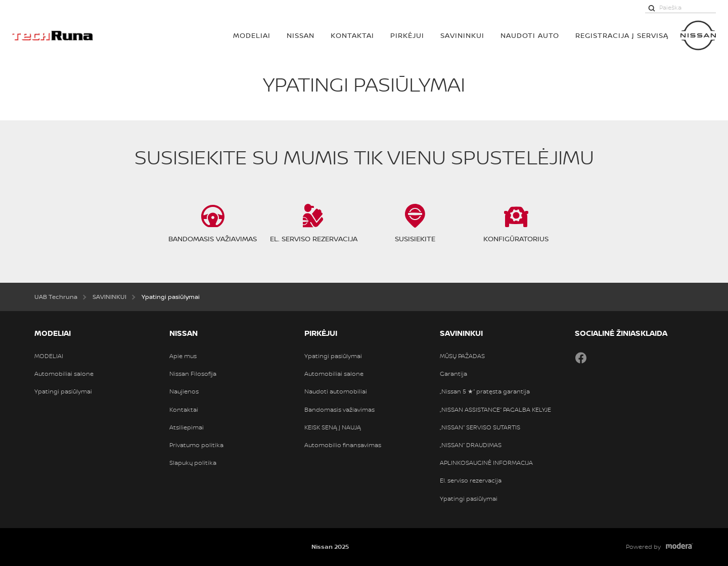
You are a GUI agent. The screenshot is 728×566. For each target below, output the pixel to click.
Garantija (453, 374)
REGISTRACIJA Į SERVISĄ (622, 35)
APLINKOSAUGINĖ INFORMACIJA (486, 463)
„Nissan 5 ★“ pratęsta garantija (485, 391)
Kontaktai (352, 35)
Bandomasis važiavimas (339, 410)
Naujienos (184, 391)
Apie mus (183, 356)
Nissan (301, 35)
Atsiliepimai (187, 427)
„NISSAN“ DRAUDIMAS (471, 445)
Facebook (581, 358)
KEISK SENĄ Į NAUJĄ (333, 427)
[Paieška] (652, 8)
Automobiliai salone (64, 374)
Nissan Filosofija (193, 374)
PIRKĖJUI (407, 35)
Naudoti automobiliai (336, 391)
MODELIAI (252, 35)
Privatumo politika (196, 445)
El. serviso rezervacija (471, 481)
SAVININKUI (462, 35)
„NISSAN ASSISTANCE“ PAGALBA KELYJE (495, 410)
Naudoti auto (530, 35)
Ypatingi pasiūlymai (63, 391)
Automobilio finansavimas (343, 445)
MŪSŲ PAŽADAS (462, 356)
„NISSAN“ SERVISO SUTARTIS (480, 427)
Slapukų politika (193, 463)
